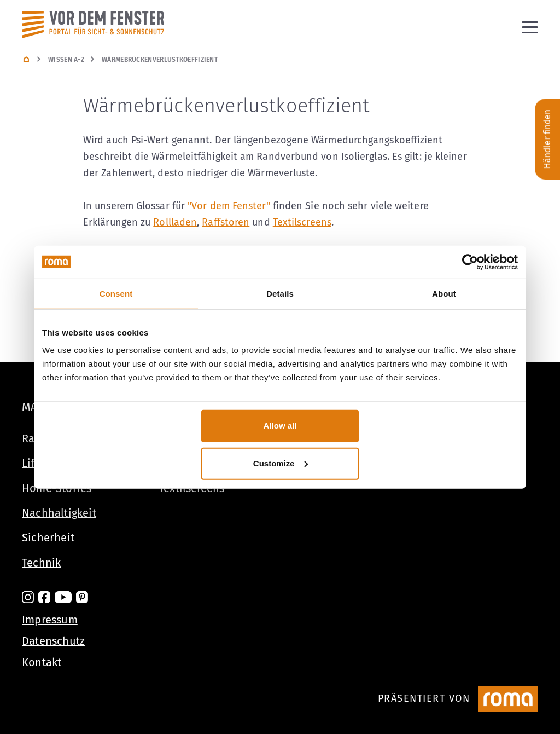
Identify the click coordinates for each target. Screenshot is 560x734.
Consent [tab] (116, 293)
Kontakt (42, 662)
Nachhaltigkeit (59, 513)
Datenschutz (53, 641)
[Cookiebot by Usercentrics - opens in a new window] (470, 262)
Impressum (50, 620)
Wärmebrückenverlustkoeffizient (160, 60)
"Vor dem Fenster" (229, 206)
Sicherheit (48, 538)
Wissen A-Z (66, 60)
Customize (281, 463)
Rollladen (175, 222)
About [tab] (444, 293)
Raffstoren (226, 222)
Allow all (280, 426)
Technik (41, 563)
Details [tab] (280, 293)
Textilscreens (302, 222)
